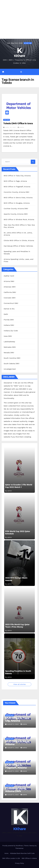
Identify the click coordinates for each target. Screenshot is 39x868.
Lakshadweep (9, 342)
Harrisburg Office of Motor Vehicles (18, 246)
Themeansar (19, 848)
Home (6, 853)
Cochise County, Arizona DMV (16, 209)
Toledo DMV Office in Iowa (18, 123)
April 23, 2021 (11, 127)
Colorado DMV (10, 298)
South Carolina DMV (12, 358)
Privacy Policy (19, 863)
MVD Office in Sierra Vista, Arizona (18, 198)
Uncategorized (10, 369)
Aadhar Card (9, 276)
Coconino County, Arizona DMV (17, 192)
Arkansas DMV (10, 287)
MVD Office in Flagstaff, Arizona (17, 187)
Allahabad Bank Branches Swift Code (22, 853)
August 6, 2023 (13, 724)
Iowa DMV (7, 120)
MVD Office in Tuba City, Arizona (17, 176)
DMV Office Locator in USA (11, 858)
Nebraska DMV (10, 347)
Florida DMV (9, 320)
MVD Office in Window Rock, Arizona (19, 219)
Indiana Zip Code (11, 331)
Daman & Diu (9, 309)
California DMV (10, 292)
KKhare (19, 56)
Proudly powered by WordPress (13, 846)
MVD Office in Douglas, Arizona (17, 203)
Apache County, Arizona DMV (16, 214)
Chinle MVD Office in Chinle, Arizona (19, 240)
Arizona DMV (9, 281)
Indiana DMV (9, 325)
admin (21, 127)
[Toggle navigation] (21, 72)
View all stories (19, 684)
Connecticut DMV (11, 303)
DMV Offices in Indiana (29, 858)
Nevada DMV (9, 353)
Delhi (6, 314)
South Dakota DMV (12, 364)
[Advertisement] (19, 19)
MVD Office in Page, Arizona (15, 181)
